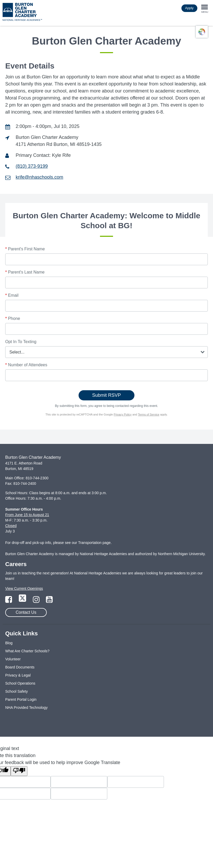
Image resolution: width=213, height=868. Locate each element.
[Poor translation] (19, 771)
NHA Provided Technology (26, 708)
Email (12, 295)
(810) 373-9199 (32, 166)
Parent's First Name (25, 249)
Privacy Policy (123, 414)
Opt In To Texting (21, 342)
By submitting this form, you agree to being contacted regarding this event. (107, 406)
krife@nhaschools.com (39, 177)
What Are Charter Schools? (27, 651)
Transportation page (94, 543)
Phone (13, 318)
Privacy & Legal (18, 675)
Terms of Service (149, 414)
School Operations (20, 683)
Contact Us (26, 612)
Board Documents (20, 667)
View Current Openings (24, 588)
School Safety (16, 691)
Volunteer (13, 659)
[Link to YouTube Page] (49, 601)
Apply (189, 8)
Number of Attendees (26, 365)
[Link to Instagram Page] (37, 601)
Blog (9, 643)
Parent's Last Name (25, 272)
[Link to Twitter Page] (23, 601)
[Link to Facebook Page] (9, 601)
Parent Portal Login (21, 699)
